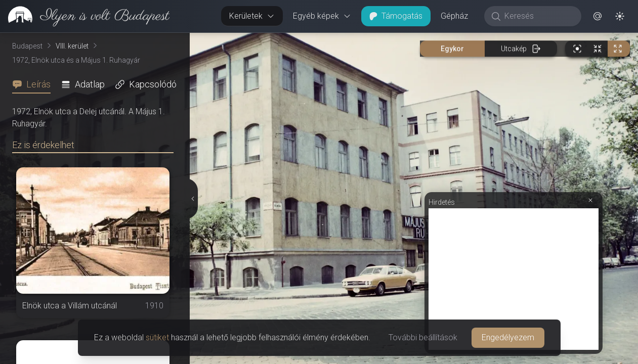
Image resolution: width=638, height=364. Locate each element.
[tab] (34, 84)
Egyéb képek (322, 16)
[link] (85, 16)
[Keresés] (538, 16)
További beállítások (423, 337)
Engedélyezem (508, 337)
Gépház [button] (454, 16)
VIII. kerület (72, 46)
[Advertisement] (514, 279)
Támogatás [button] (396, 16)
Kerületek (252, 16)
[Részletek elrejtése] (193, 199)
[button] (598, 16)
